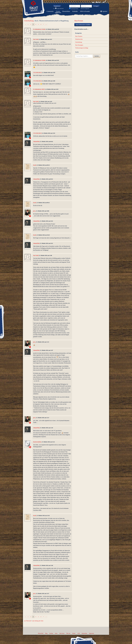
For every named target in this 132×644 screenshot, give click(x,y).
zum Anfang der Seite (38, 621)
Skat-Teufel (36, 39)
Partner (74, 633)
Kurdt (35, 165)
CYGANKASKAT (37, 73)
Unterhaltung (29, 21)
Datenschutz (84, 633)
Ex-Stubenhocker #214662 (39, 29)
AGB (79, 633)
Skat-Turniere (79, 36)
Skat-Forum (79, 21)
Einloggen (96, 6)
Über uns (68, 633)
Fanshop (51, 633)
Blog (46, 633)
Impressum (91, 633)
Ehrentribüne (66, 11)
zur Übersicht (28, 621)
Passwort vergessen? (85, 9)
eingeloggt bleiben (74, 9)
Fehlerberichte (79, 39)
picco (34, 211)
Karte (56, 633)
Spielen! (105, 11)
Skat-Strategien (79, 45)
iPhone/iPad (41, 633)
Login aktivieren (59, 8)
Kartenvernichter (37, 442)
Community (50, 11)
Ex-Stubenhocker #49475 (39, 89)
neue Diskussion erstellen (83, 25)
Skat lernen (62, 633)
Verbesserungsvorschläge (82, 48)
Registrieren (57, 6)
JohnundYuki (36, 142)
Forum (58, 11)
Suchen (97, 56)
